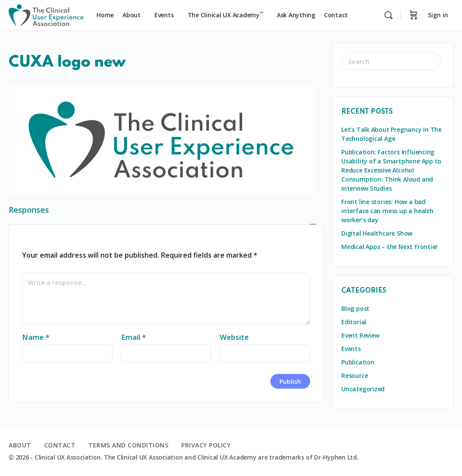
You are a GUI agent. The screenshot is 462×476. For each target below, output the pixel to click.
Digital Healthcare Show (377, 233)
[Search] (388, 15)
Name (36, 337)
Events (351, 349)
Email (133, 337)
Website (234, 337)
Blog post (355, 308)
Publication (358, 362)
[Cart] (414, 15)
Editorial (354, 322)
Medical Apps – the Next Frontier (390, 247)
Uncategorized (363, 389)
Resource (355, 375)
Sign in (438, 15)
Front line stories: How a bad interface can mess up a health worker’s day (387, 211)
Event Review (360, 335)
